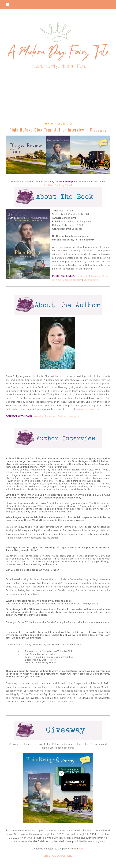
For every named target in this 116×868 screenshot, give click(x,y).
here (81, 849)
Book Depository (72, 280)
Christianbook (92, 280)
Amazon (96, 276)
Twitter (62, 416)
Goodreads (82, 276)
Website (38, 416)
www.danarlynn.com (89, 409)
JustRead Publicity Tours (58, 185)
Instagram (74, 416)
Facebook (51, 416)
